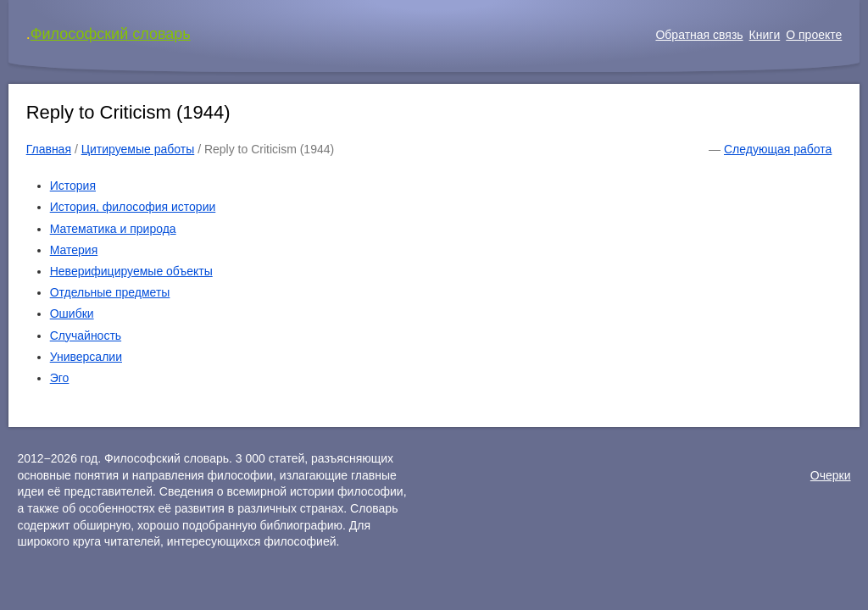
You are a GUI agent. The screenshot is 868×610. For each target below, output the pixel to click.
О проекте (814, 35)
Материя (74, 250)
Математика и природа (113, 229)
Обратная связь (699, 35)
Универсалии (86, 357)
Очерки (831, 475)
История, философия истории (133, 207)
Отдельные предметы (110, 292)
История (73, 186)
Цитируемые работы (138, 149)
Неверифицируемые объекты (131, 271)
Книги (765, 35)
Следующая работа (778, 149)
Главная (49, 149)
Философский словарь (111, 34)
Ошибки (72, 313)
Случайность (86, 335)
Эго (60, 378)
